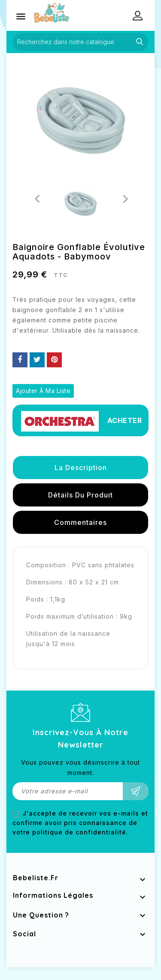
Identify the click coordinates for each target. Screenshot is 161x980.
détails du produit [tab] (80, 495)
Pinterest (54, 360)
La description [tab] (81, 468)
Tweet (37, 360)
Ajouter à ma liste (43, 391)
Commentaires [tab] (80, 522)
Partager (20, 360)
